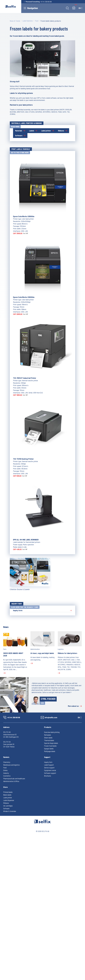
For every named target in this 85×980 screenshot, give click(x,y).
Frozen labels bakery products (51, 21)
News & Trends (15, 21)
